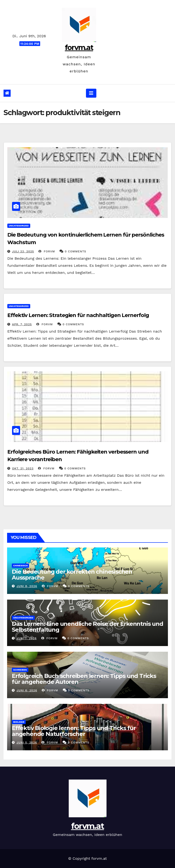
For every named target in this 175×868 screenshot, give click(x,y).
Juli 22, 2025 (23, 251)
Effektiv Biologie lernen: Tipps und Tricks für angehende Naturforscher (74, 731)
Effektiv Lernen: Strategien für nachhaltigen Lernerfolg (78, 315)
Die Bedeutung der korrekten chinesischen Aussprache (72, 575)
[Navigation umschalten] (91, 93)
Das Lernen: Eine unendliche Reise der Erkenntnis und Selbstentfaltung (87, 627)
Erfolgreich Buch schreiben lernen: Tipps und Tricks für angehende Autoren (84, 679)
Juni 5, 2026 (27, 743)
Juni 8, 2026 (27, 586)
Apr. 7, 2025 (22, 324)
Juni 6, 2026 (27, 690)
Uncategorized (19, 226)
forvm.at (79, 48)
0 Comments (75, 251)
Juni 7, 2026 (27, 638)
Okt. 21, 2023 (23, 468)
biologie (19, 722)
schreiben (20, 670)
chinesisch (20, 565)
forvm (47, 251)
